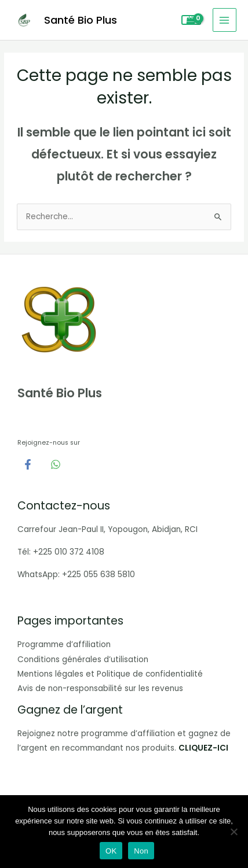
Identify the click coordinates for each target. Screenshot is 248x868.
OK (111, 851)
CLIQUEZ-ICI (203, 748)
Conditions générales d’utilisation (83, 660)
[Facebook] (28, 464)
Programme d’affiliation (64, 644)
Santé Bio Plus (81, 20)
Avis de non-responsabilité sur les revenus (100, 688)
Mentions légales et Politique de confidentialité (110, 674)
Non (141, 851)
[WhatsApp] (56, 464)
